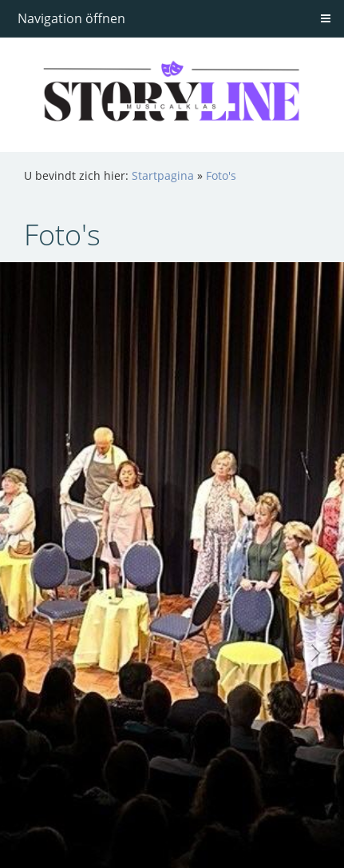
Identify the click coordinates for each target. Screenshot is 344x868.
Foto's (221, 175)
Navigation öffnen (71, 18)
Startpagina (163, 175)
